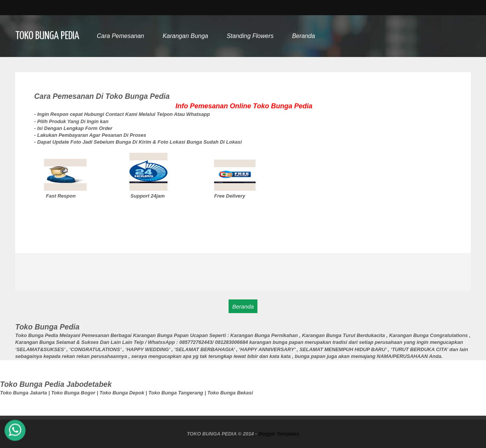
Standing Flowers (250, 36)
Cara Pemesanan (121, 36)
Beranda (304, 36)
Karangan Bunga (185, 36)
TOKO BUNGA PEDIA (47, 36)
